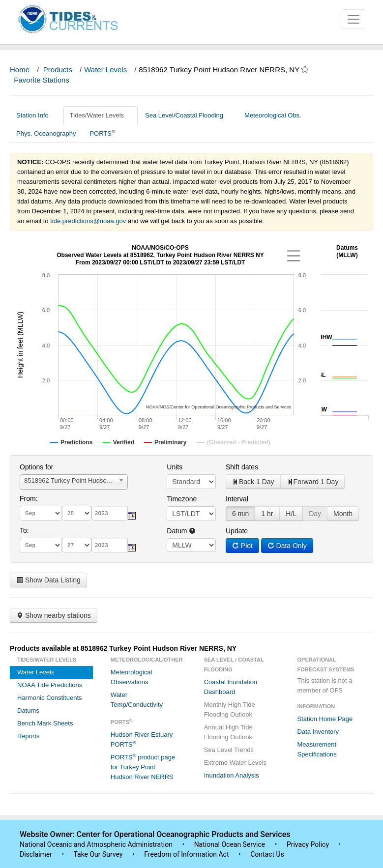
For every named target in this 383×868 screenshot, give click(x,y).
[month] (41, 513)
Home (20, 70)
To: (24, 530)
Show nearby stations (54, 615)
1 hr (267, 514)
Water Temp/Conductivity (137, 700)
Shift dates (242, 467)
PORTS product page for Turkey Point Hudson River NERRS (143, 767)
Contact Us (267, 854)
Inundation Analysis (232, 775)
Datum (181, 531)
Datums (28, 710)
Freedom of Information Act (186, 854)
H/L (291, 514)
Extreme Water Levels (235, 763)
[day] (77, 513)
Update (237, 531)
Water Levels (105, 70)
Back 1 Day (253, 482)
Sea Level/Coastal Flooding (188, 115)
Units (175, 467)
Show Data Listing (48, 580)
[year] (110, 513)
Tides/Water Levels (101, 115)
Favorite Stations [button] (46, 80)
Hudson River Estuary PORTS (142, 739)
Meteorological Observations (132, 677)
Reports (29, 736)
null (191, 545)
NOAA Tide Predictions (50, 685)
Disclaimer (36, 854)
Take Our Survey (99, 854)
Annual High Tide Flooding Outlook (228, 732)
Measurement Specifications (317, 749)
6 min (240, 514)
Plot (242, 546)
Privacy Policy (308, 844)
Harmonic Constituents (50, 698)
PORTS (102, 133)
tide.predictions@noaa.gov (88, 221)
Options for (36, 467)
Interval (237, 499)
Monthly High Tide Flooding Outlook (230, 709)
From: (29, 498)
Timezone (182, 499)
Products (58, 70)
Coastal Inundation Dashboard (231, 687)
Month (343, 514)
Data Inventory (318, 732)
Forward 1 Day (313, 482)
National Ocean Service (230, 844)
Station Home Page (325, 719)
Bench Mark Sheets (45, 723)
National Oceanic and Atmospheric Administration (96, 844)
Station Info (36, 115)
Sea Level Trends (229, 750)
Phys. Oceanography (46, 133)
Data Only (287, 546)
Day (315, 514)
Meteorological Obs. (273, 115)
